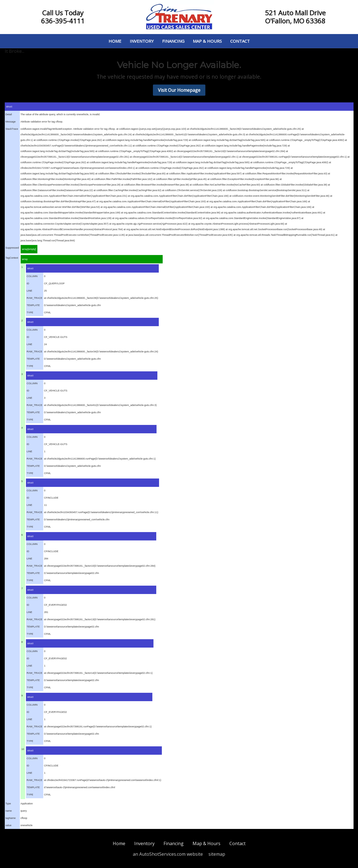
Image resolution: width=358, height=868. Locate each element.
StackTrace (12, 129)
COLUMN (32, 276)
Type (8, 804)
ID (28, 283)
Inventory (142, 41)
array (25, 259)
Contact (240, 41)
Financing (173, 41)
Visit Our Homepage (179, 90)
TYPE (30, 312)
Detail (9, 114)
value (9, 825)
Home (115, 41)
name (9, 811)
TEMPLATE (33, 305)
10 (23, 749)
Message (11, 122)
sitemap (217, 854)
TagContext (12, 258)
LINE (30, 291)
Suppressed (12, 248)
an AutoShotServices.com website (168, 854)
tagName (11, 818)
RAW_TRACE (35, 298)
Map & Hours (207, 41)
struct (9, 107)
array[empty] (29, 249)
